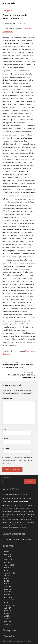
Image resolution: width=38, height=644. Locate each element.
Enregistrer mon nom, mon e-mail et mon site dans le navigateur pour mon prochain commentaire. (18, 460)
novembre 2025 (9, 568)
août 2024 (8, 608)
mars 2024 (8, 621)
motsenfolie (9, 3)
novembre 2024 (9, 600)
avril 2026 (7, 554)
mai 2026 (7, 551)
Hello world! (27, 539)
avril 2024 (7, 619)
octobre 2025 (9, 570)
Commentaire (8, 398)
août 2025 (8, 576)
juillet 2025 (8, 578)
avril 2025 (7, 586)
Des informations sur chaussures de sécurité (17, 498)
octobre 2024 (9, 602)
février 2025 (8, 592)
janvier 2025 (8, 594)
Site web (6, 448)
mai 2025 (7, 584)
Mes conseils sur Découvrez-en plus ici (15, 495)
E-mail (5, 439)
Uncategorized (7, 11)
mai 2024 (7, 616)
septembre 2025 (10, 573)
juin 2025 (7, 581)
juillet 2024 (8, 611)
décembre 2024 (9, 597)
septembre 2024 (10, 605)
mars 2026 (8, 557)
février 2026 (8, 559)
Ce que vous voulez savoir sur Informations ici (17, 505)
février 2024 (8, 624)
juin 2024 (7, 613)
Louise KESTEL (10, 23)
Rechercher (6, 478)
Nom (5, 429)
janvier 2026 (8, 562)
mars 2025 (8, 589)
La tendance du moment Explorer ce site (16, 502)
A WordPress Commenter (12, 539)
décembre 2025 (9, 565)
